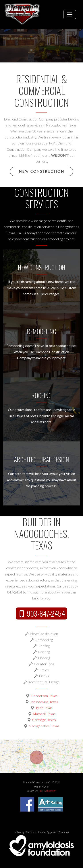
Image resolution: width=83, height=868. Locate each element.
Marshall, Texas (44, 714)
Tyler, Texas (44, 708)
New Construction (42, 172)
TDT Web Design (47, 791)
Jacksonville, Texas (44, 702)
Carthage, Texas (44, 720)
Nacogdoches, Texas (44, 726)
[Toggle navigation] (70, 14)
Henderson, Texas (44, 696)
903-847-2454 (46, 613)
